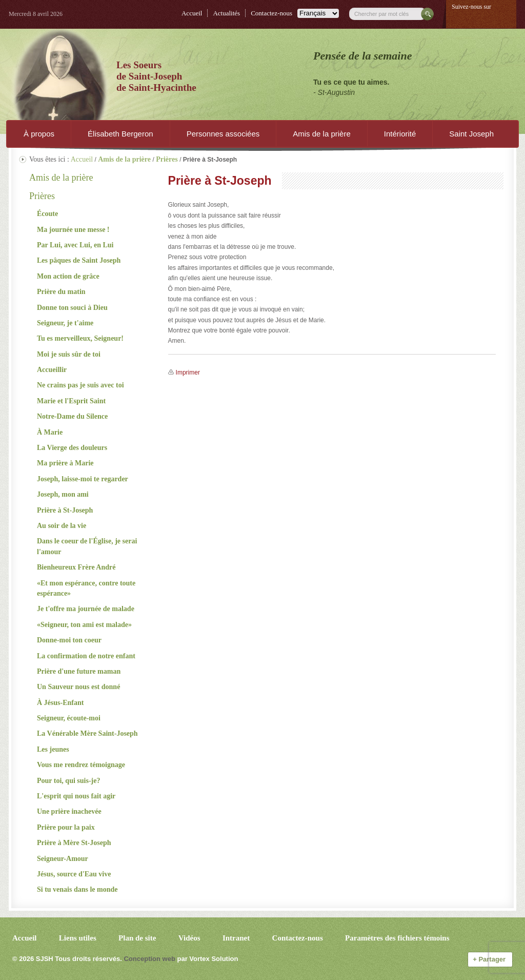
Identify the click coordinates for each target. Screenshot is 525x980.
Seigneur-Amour (63, 859)
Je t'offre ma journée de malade (86, 609)
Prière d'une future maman (79, 671)
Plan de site (137, 938)
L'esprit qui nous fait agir (76, 796)
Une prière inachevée (69, 811)
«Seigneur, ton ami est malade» (84, 625)
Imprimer (188, 373)
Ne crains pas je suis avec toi (80, 385)
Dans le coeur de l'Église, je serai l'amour (87, 546)
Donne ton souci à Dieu (72, 308)
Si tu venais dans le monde (77, 889)
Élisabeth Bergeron (120, 134)
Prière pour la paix (66, 827)
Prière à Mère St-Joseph (74, 843)
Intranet (236, 938)
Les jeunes (53, 749)
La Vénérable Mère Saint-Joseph (87, 733)
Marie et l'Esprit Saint (71, 401)
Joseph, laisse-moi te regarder (83, 479)
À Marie (50, 432)
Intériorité (400, 134)
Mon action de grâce (68, 276)
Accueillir (52, 370)
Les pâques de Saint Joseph (79, 260)
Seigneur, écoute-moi (69, 718)
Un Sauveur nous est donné (78, 687)
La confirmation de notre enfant (86, 656)
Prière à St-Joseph (65, 510)
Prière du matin (61, 292)
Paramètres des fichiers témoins (397, 938)
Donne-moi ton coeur (69, 640)
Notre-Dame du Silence (72, 416)
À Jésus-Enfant (60, 703)
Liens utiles (78, 938)
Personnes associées (223, 134)
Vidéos (189, 938)
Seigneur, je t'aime (65, 323)
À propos (39, 134)
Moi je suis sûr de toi (69, 354)
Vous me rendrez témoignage (81, 765)
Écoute (47, 214)
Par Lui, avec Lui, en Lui (75, 245)
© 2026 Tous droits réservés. (67, 959)
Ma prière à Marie (65, 463)
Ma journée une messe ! (73, 230)
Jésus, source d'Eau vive (74, 874)
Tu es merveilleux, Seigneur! (80, 338)
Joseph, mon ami (63, 494)
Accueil (192, 13)
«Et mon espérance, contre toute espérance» (86, 588)
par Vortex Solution (207, 959)
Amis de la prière (322, 134)
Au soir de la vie (62, 526)
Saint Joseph (471, 134)
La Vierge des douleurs (72, 448)
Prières (42, 196)
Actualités (226, 13)
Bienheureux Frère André (76, 567)
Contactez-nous (271, 13)
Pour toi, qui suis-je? (68, 781)
